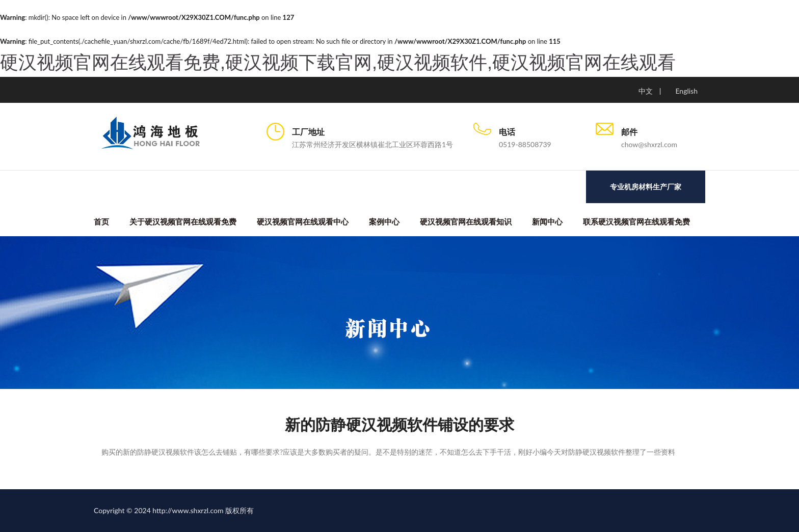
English (686, 91)
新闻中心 (547, 221)
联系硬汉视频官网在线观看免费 (636, 221)
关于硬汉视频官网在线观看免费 (183, 221)
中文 (646, 91)
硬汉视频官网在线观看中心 (303, 221)
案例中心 (384, 221)
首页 (101, 221)
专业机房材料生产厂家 (646, 187)
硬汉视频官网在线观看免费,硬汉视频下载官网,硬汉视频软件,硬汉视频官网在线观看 (338, 62)
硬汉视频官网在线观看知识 (466, 221)
